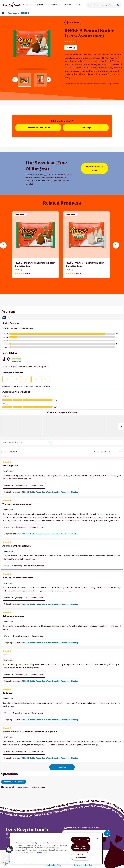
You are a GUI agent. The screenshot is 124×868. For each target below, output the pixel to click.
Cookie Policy (42, 852)
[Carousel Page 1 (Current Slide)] (60, 286)
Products (67, 5)
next (48, 80)
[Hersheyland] (3, 13)
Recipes (28, 5)
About (79, 5)
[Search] (119, 5)
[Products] (12, 13)
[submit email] (107, 833)
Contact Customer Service (38, 128)
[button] (3, 245)
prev (15, 80)
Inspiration (40, 5)
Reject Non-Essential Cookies (81, 847)
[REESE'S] (25, 13)
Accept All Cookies (81, 840)
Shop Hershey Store (53, 865)
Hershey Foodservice (83, 865)
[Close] (98, 839)
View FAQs (86, 128)
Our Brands (54, 5)
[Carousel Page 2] (64, 286)
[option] (32, 43)
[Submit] (119, 5)
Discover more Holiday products (106, 84)
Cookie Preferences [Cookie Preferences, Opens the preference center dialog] (81, 856)
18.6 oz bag (71, 48)
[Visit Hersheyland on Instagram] (9, 862)
